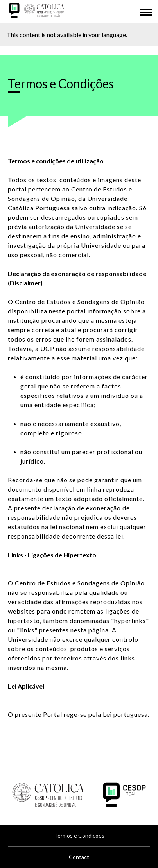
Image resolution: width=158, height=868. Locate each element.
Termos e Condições (79, 835)
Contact (79, 857)
